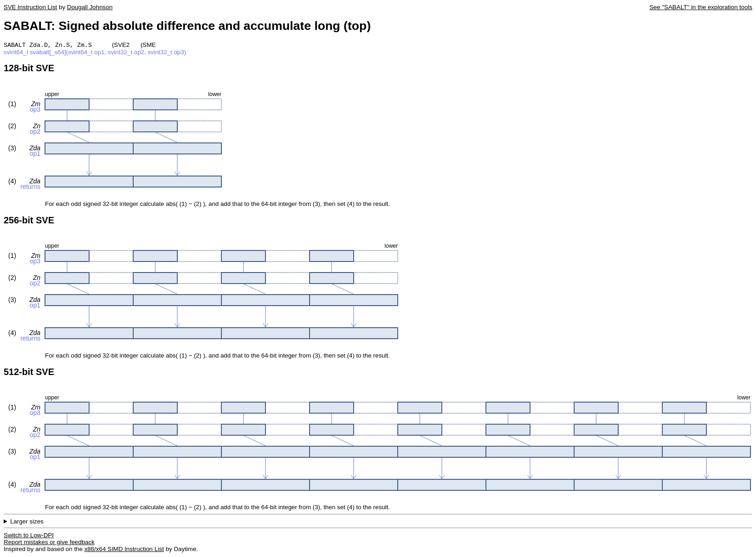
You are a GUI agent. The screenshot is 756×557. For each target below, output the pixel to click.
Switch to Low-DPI (29, 536)
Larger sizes (27, 522)
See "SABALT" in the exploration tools (701, 7)
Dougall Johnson (90, 7)
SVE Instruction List (30, 7)
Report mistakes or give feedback (49, 543)
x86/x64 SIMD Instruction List (124, 550)
